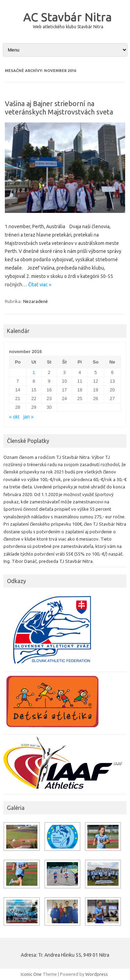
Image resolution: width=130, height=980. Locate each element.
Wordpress (97, 974)
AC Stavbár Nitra (68, 17)
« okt (14, 417)
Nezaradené (36, 301)
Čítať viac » (40, 285)
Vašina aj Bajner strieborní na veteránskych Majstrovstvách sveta (59, 108)
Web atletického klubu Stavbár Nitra (68, 27)
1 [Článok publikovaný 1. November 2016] (34, 372)
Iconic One (31, 974)
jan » (28, 417)
